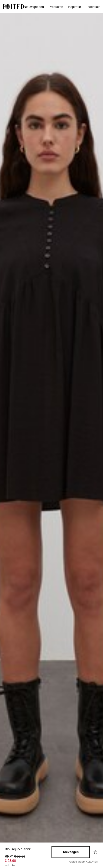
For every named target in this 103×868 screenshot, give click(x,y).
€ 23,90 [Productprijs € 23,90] (10, 861)
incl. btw (10, 865)
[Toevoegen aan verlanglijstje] (96, 852)
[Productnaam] (28, 850)
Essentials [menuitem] (93, 7)
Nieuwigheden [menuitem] (34, 7)
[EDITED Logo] (13, 7)
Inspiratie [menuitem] (74, 7)
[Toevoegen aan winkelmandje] (71, 852)
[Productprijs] (28, 861)
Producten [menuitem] (56, 7)
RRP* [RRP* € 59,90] (15, 856)
